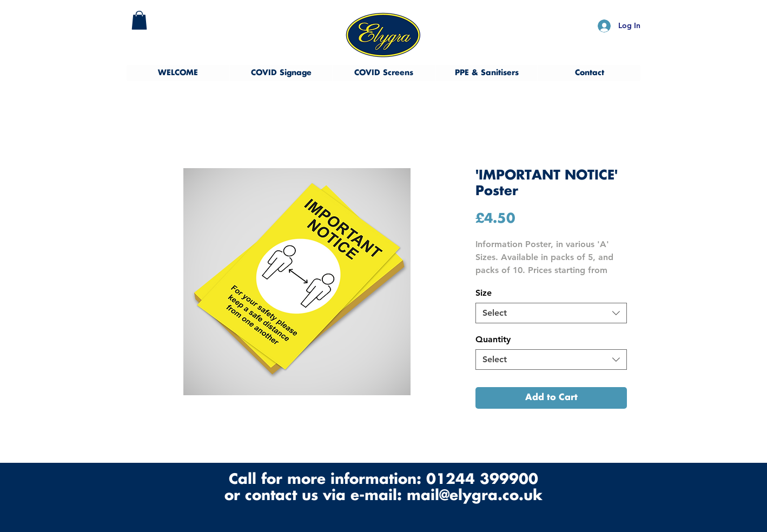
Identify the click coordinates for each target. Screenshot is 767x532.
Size (484, 293)
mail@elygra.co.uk (475, 496)
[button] (139, 20)
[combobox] (551, 313)
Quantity (493, 339)
